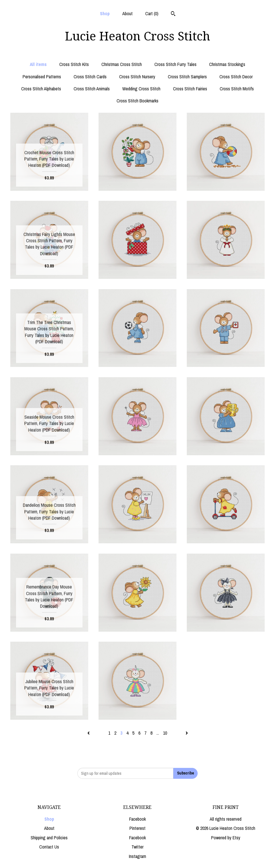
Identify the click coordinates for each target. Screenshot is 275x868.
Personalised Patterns (42, 77)
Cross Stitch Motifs (237, 89)
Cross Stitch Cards (90, 77)
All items (38, 64)
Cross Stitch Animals (92, 89)
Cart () (152, 13)
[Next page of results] (187, 733)
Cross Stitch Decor (236, 77)
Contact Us (49, 847)
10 (165, 733)
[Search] (173, 14)
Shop (105, 13)
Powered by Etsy (226, 838)
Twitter (137, 847)
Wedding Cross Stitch (141, 89)
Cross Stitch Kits (74, 64)
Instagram (137, 856)
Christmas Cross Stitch (122, 64)
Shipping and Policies (49, 838)
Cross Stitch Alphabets (41, 89)
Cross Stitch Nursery (137, 77)
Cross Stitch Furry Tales (175, 64)
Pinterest (137, 828)
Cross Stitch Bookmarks (137, 101)
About (127, 13)
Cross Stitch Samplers (187, 77)
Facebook (137, 819)
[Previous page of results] (89, 733)
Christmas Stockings (227, 64)
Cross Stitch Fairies (190, 89)
